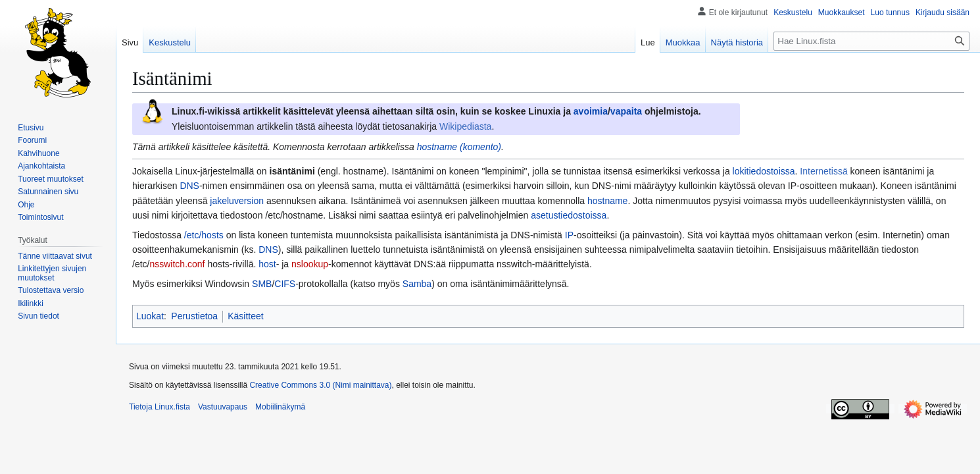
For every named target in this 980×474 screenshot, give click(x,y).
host (267, 264)
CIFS (285, 284)
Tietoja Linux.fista (159, 407)
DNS (189, 186)
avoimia (591, 111)
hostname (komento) (459, 147)
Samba (417, 284)
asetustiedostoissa (569, 215)
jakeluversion (237, 201)
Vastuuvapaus (223, 407)
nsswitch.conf (177, 264)
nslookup (310, 264)
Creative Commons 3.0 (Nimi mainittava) (320, 385)
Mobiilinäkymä (280, 407)
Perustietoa (194, 316)
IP (569, 235)
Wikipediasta (465, 126)
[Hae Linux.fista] (871, 41)
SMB (262, 284)
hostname (607, 201)
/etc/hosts (204, 235)
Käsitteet (245, 316)
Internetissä (823, 171)
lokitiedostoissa (764, 171)
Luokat (150, 316)
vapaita (626, 111)
